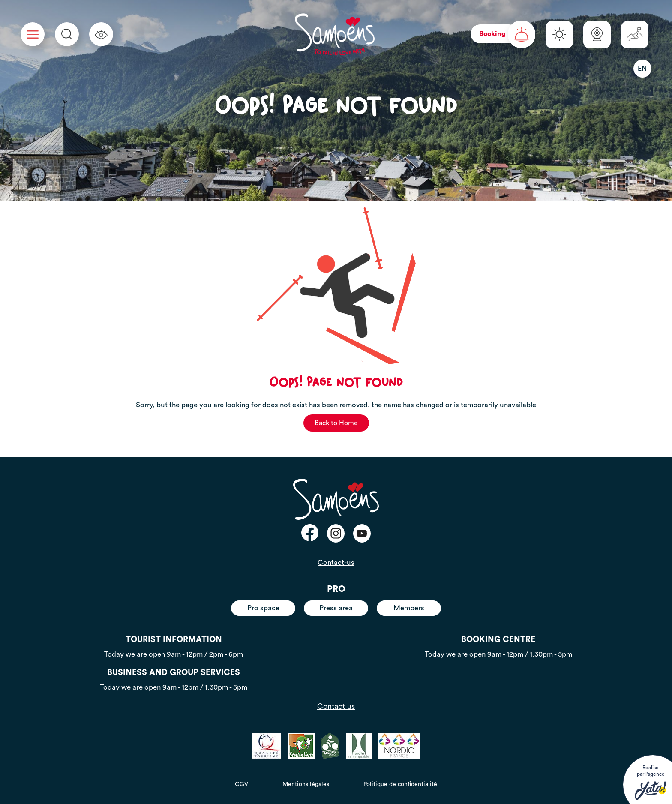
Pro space (263, 608)
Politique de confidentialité (400, 784)
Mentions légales (306, 784)
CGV (241, 784)
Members (409, 608)
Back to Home (336, 423)
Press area (336, 608)
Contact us (336, 706)
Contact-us (336, 562)
